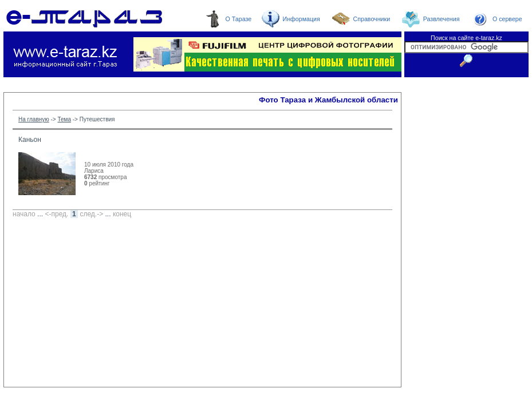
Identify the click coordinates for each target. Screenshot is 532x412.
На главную (34, 119)
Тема (64, 119)
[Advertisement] (202, 304)
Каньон (30, 140)
